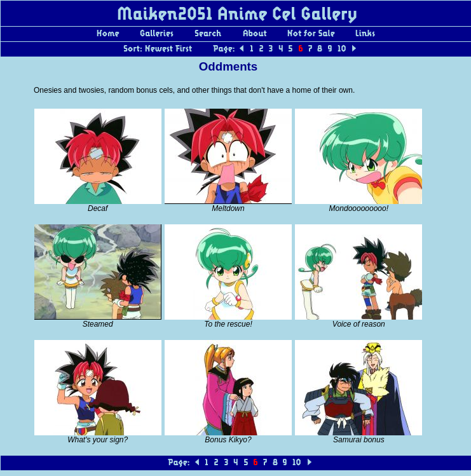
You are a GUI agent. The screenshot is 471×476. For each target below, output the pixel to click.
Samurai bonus (359, 440)
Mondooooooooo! (359, 208)
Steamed (98, 324)
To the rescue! (228, 324)
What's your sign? (98, 440)
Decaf (98, 208)
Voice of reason (359, 324)
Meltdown (228, 208)
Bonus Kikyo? (228, 440)
